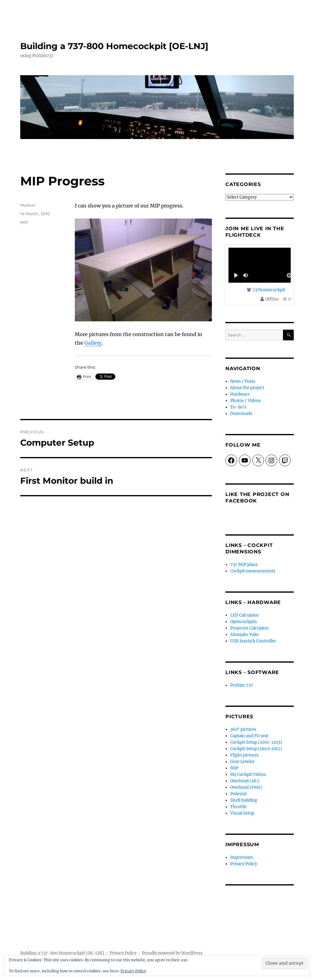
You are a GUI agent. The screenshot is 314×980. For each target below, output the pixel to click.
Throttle (238, 807)
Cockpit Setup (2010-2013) (256, 742)
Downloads (241, 414)
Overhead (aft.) (245, 781)
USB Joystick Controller (253, 641)
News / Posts (243, 381)
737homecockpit (269, 290)
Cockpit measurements (253, 571)
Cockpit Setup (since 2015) (256, 749)
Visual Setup (242, 813)
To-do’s (238, 407)
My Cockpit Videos (248, 775)
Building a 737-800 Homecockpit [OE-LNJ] (114, 46)
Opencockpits (244, 622)
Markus (28, 205)
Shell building (244, 800)
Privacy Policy (244, 864)
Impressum (242, 857)
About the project (247, 388)
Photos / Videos (246, 401)
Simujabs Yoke (245, 635)
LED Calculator (245, 615)
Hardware (240, 394)
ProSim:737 (242, 685)
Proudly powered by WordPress (172, 953)
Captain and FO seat (249, 736)
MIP (24, 222)
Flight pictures (245, 755)
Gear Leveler (242, 762)
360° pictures (243, 729)
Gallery (93, 343)
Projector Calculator (250, 628)
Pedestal (238, 794)
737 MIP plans (244, 565)
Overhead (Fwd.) (246, 787)
